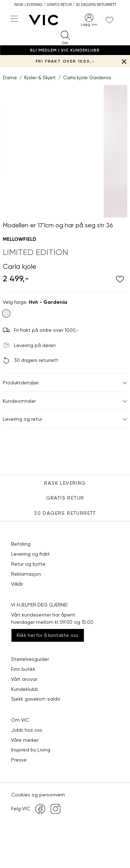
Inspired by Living (31, 750)
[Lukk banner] (124, 61)
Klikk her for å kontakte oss (47, 635)
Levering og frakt (31, 554)
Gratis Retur (65, 498)
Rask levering (65, 483)
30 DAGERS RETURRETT (65, 513)
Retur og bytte (28, 564)
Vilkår (17, 584)
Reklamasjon (26, 574)
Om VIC (20, 720)
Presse (19, 760)
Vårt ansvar (24, 679)
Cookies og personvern (38, 795)
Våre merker (25, 740)
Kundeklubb (25, 689)
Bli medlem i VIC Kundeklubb (65, 50)
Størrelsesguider (30, 659)
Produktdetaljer (65, 383)
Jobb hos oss (27, 730)
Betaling (21, 544)
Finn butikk (23, 669)
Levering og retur (65, 419)
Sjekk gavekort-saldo (36, 699)
